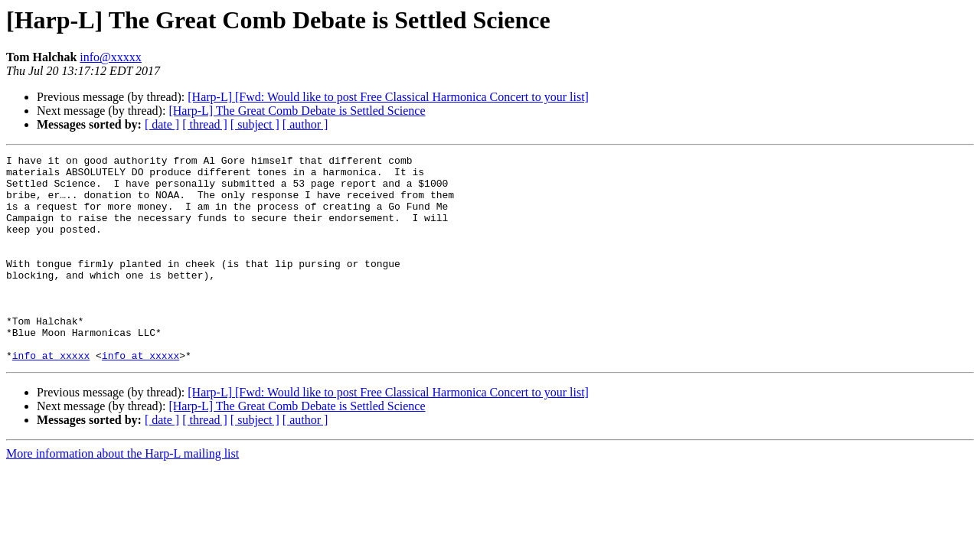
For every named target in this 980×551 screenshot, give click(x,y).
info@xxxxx (111, 57)
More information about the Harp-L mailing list (122, 495)
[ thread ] (205, 124)
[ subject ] (255, 124)
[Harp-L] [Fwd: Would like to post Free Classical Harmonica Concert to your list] (388, 97)
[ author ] (305, 124)
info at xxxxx (51, 396)
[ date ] (162, 124)
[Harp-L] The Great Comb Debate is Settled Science (297, 111)
